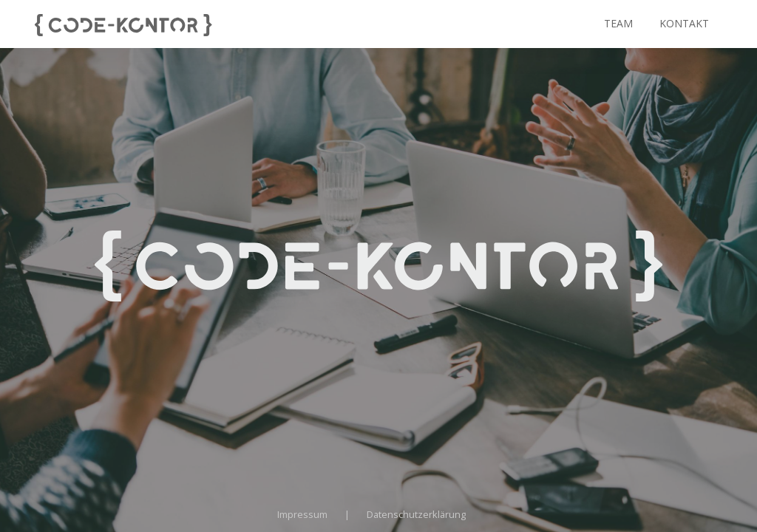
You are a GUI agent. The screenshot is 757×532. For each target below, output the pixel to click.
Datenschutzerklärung (416, 514)
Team (618, 23)
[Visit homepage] (123, 24)
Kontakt (684, 23)
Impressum (302, 514)
